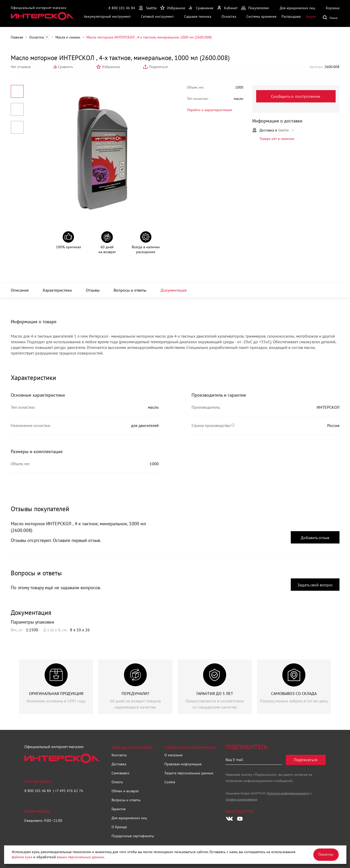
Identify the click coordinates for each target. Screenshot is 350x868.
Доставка (119, 764)
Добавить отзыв (315, 538)
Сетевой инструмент (157, 16)
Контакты (119, 755)
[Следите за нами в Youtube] (240, 819)
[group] (56, 687)
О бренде (119, 827)
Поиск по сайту (331, 17)
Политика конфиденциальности (288, 793)
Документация (174, 290)
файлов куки (22, 857)
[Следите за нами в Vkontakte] (229, 819)
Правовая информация (183, 764)
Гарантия (119, 809)
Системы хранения (261, 16)
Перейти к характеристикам (209, 110)
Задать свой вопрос (315, 585)
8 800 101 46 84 (122, 8)
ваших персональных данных (80, 857)
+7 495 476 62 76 (69, 791)
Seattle (151, 8)
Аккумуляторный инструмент (107, 16)
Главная (17, 37)
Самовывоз (120, 773)
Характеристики (57, 290)
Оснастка (229, 16)
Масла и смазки (68, 37)
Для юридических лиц (129, 818)
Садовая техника (198, 16)
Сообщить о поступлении (296, 96)
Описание (20, 290)
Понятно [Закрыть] (326, 854)
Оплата (117, 782)
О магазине (173, 755)
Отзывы (93, 290)
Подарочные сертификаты (133, 836)
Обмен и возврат (125, 791)
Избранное (111, 67)
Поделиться (158, 67)
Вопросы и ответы (130, 290)
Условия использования (241, 799)
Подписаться (306, 760)
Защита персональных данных (189, 773)
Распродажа (291, 16)
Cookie (170, 782)
